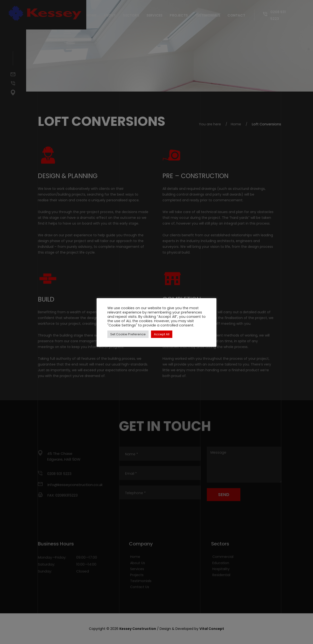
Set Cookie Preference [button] (128, 334)
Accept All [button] (162, 334)
